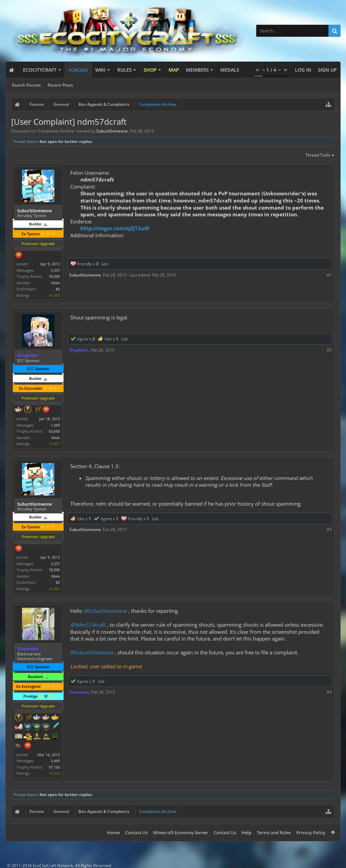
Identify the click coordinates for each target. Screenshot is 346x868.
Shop (150, 70)
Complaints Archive (56, 131)
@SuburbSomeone (105, 611)
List (105, 264)
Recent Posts (60, 85)
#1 (329, 275)
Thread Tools (320, 155)
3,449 (55, 761)
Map (174, 70)
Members (197, 70)
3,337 (55, 270)
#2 (329, 350)
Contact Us (136, 833)
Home (113, 833)
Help (246, 833)
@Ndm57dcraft (88, 625)
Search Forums (26, 85)
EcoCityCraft (40, 70)
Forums (78, 70)
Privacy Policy (311, 833)
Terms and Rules (274, 833)
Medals (230, 70)
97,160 (54, 767)
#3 (329, 529)
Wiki (100, 70)
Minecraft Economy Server (181, 833)
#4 (329, 692)
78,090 (54, 276)
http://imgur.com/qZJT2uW (115, 228)
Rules (125, 70)
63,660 (54, 431)
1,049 (55, 425)
